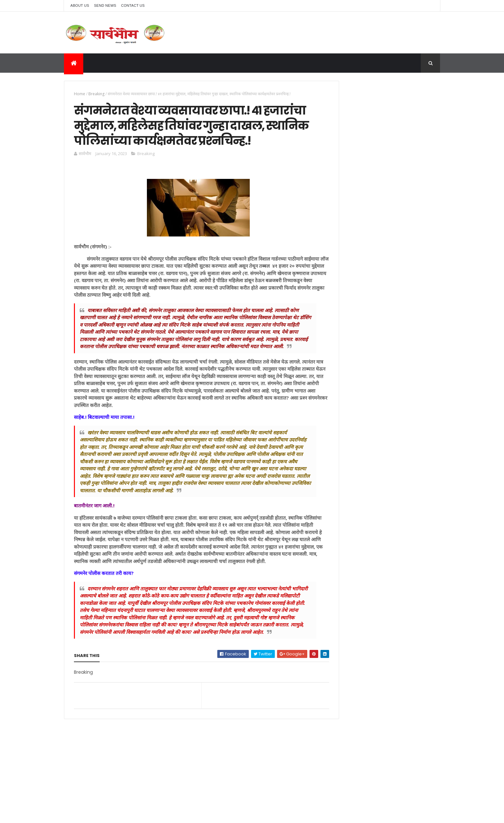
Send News (105, 5)
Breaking (96, 94)
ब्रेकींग (330, 237)
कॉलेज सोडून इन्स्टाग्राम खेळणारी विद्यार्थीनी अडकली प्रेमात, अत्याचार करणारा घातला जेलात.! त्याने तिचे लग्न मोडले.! (396, 207)
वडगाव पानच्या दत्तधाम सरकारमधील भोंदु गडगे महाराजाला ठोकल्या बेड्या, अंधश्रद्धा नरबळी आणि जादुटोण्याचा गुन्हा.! (393, 262)
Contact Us (133, 5)
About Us (80, 5)
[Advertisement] (382, 126)
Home (80, 94)
